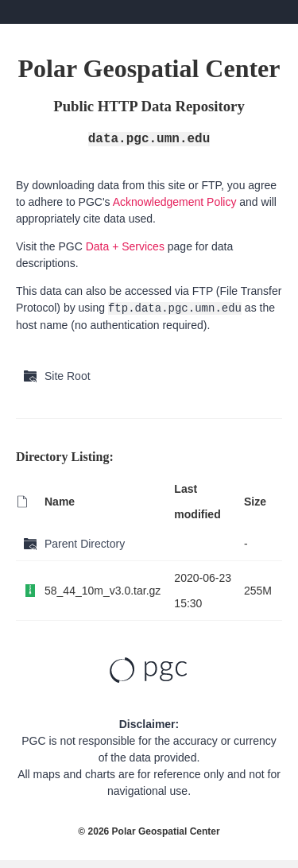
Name (60, 502)
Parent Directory (85, 544)
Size (255, 502)
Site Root (68, 376)
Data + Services (125, 246)
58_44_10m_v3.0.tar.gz (103, 591)
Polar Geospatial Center (166, 831)
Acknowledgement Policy (175, 202)
